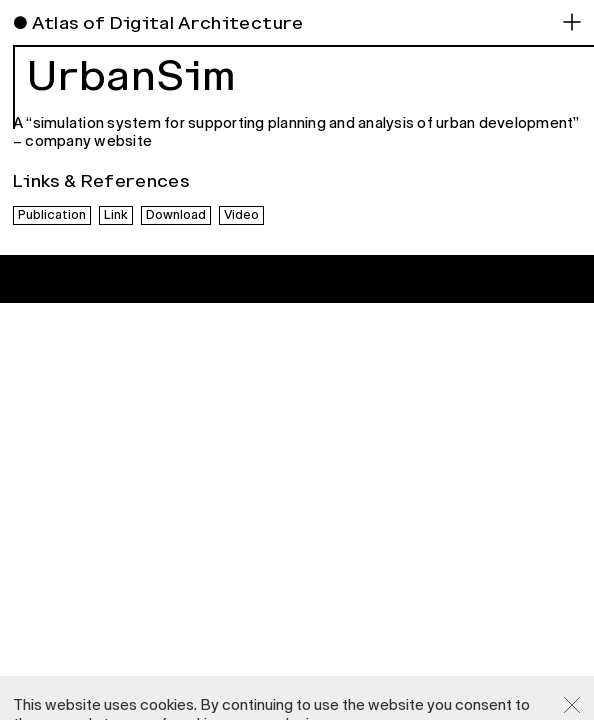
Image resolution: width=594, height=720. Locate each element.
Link (116, 215)
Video (241, 215)
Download (176, 215)
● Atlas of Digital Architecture (158, 23)
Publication (52, 215)
